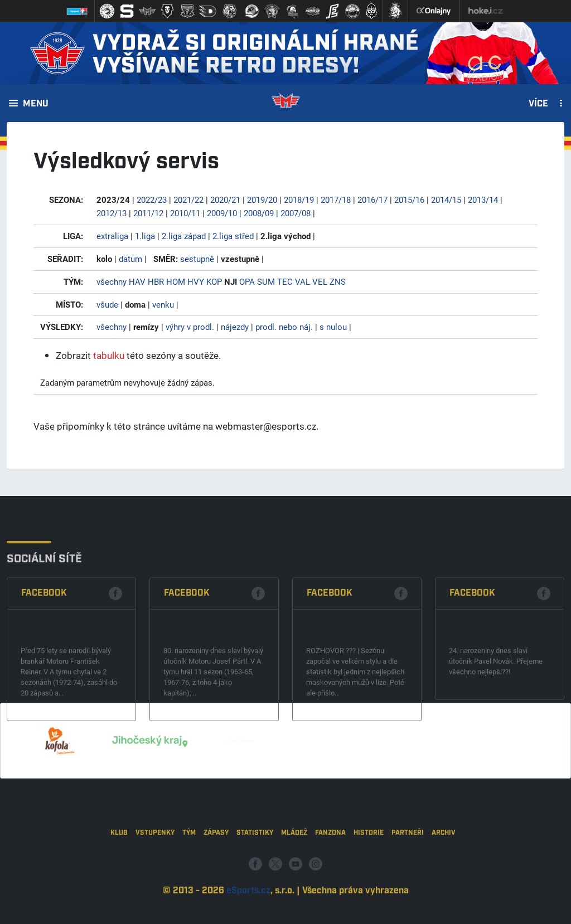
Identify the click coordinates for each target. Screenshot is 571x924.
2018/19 (299, 200)
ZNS (338, 281)
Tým (189, 870)
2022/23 (152, 200)
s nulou (333, 327)
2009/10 (222, 213)
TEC (285, 281)
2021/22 (188, 200)
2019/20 (262, 200)
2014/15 (446, 200)
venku (163, 304)
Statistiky (255, 870)
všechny (112, 281)
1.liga (145, 236)
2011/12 (148, 213)
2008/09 (259, 213)
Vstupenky (155, 870)
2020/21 (225, 200)
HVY (196, 281)
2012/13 (112, 213)
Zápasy (216, 870)
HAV (137, 281)
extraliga (112, 236)
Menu (36, 104)
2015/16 (409, 200)
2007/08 (296, 213)
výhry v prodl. (190, 327)
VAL (303, 281)
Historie (369, 870)
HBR (156, 281)
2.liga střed (233, 236)
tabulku (109, 355)
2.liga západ (184, 236)
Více (538, 104)
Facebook (44, 649)
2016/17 (372, 200)
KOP (214, 281)
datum (130, 259)
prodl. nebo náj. (284, 327)
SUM (266, 281)
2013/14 (483, 200)
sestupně (197, 259)
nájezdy (235, 327)
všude (107, 304)
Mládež (294, 870)
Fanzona (330, 870)
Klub (119, 870)
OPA (247, 281)
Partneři (408, 870)
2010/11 (185, 213)
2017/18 (336, 200)
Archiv (444, 870)
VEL (320, 281)
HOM (176, 281)
